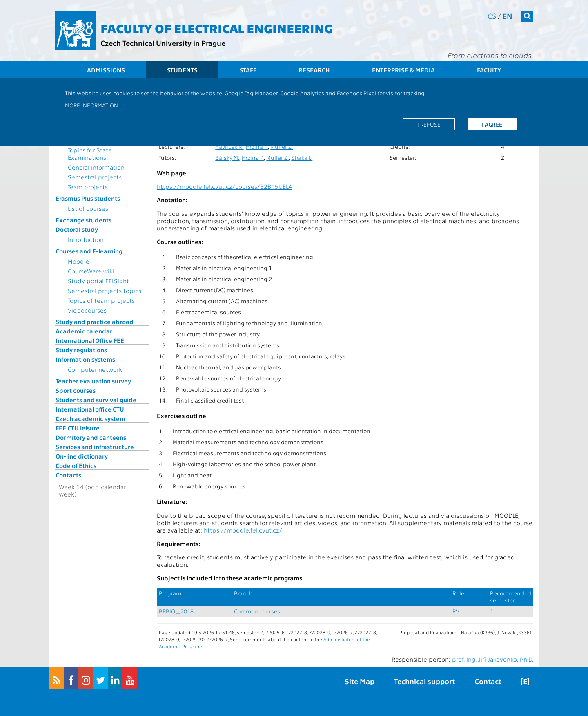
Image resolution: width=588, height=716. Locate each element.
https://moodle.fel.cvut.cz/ (243, 530)
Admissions (106, 70)
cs (492, 16)
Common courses (257, 611)
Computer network (95, 369)
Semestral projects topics (105, 291)
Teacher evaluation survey (93, 381)
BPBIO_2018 (176, 611)
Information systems (85, 359)
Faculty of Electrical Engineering (217, 28)
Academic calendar (84, 331)
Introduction (86, 239)
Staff (248, 70)
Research (314, 70)
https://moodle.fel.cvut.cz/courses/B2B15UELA (224, 186)
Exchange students (84, 220)
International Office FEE (90, 340)
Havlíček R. (229, 147)
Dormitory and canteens (91, 437)
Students (182, 70)
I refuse (429, 124)
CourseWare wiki (91, 271)
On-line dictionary (82, 456)
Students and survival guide (96, 400)
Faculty (489, 70)
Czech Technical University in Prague (163, 43)
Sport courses (76, 390)
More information (91, 105)
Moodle (79, 261)
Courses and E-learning (89, 251)
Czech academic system (90, 418)
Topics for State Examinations (90, 154)
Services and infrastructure (95, 447)
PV (456, 611)
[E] (525, 681)
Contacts (68, 475)
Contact (488, 681)
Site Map (360, 681)
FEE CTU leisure (78, 428)
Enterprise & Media (403, 70)
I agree (492, 124)
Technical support (424, 681)
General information (96, 167)
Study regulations (81, 350)
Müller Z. (282, 147)
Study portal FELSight (98, 281)
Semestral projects (95, 177)
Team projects (88, 187)
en (508, 16)
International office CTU (90, 409)
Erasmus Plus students (88, 198)
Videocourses (87, 310)
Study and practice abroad (95, 322)
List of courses (88, 208)
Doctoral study (77, 229)
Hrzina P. (257, 147)
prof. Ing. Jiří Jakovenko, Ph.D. (493, 659)
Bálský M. (227, 158)
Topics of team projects (101, 300)
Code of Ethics (76, 465)
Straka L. (302, 158)
